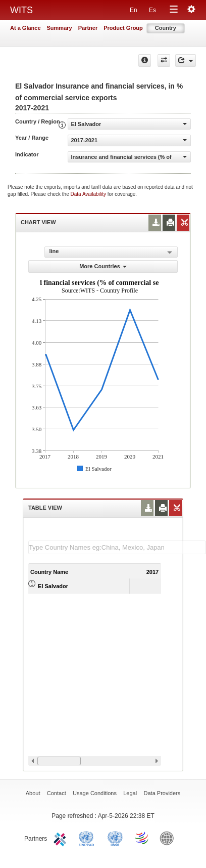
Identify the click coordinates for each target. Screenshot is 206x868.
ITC (62, 838)
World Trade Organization (142, 838)
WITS (21, 10)
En (134, 10)
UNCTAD (88, 838)
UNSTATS (115, 838)
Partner (88, 28)
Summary (60, 28)
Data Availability (89, 194)
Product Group (123, 28)
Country (166, 28)
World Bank (169, 838)
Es (152, 10)
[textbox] (117, 547)
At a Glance (25, 28)
